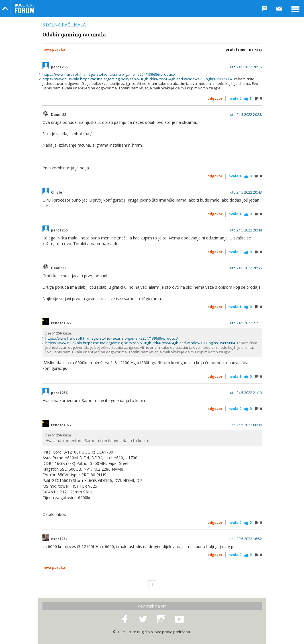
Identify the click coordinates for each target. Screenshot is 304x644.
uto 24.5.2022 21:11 (246, 323)
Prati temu (235, 49)
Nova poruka (54, 49)
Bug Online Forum (25, 9)
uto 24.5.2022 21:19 (246, 393)
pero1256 (59, 67)
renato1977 (61, 323)
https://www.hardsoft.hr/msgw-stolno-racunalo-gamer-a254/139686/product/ (109, 74)
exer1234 (59, 539)
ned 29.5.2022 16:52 (246, 539)
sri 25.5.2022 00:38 (247, 425)
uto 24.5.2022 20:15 (246, 67)
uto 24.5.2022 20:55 (246, 268)
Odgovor (215, 98)
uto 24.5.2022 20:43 (246, 192)
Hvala (235, 98)
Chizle (57, 192)
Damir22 (59, 115)
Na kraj (255, 49)
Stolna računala (64, 25)
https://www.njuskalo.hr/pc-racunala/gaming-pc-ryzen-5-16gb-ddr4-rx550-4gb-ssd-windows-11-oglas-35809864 (137, 79)
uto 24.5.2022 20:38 (246, 115)
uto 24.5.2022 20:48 (246, 230)
